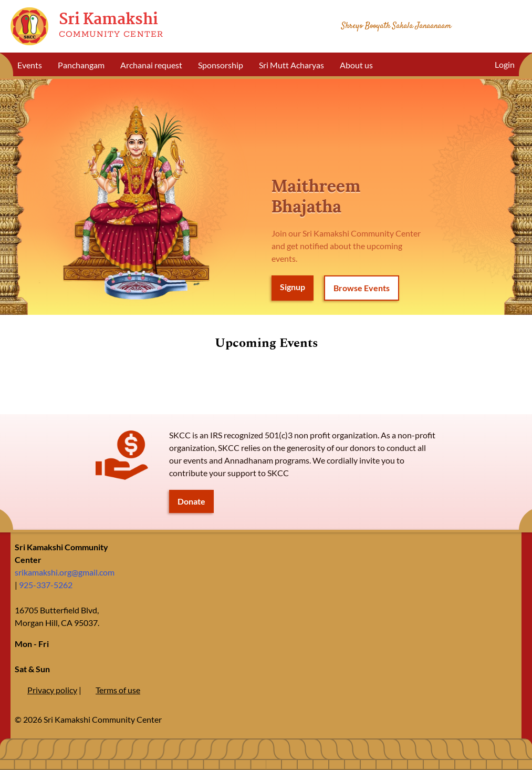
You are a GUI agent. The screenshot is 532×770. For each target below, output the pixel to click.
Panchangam (81, 65)
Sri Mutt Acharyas (291, 65)
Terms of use (118, 690)
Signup (293, 287)
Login (505, 64)
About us (356, 65)
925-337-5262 (46, 585)
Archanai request (151, 65)
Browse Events (362, 288)
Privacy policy (52, 690)
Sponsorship (221, 65)
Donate (191, 501)
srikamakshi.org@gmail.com (65, 572)
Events (30, 65)
